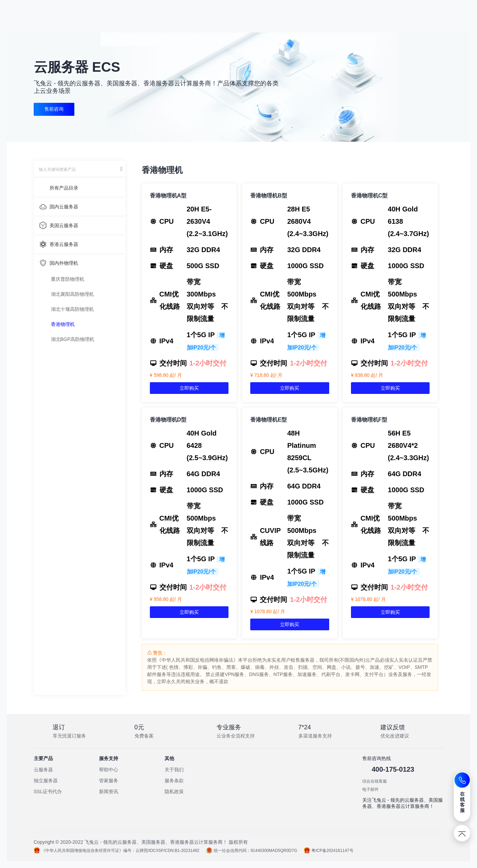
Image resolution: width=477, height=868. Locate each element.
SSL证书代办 (48, 791)
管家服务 (109, 781)
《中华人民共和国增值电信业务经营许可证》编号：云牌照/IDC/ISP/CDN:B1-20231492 (117, 851)
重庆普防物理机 (68, 279)
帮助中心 (109, 770)
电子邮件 (370, 789)
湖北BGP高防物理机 (73, 339)
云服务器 (43, 770)
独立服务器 (46, 781)
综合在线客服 (375, 781)
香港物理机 (63, 324)
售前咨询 (55, 109)
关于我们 (174, 770)
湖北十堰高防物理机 (72, 309)
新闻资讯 (109, 791)
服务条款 (174, 781)
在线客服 (462, 802)
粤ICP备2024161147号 (329, 851)
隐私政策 (174, 791)
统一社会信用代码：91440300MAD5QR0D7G (252, 851)
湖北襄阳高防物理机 (72, 294)
